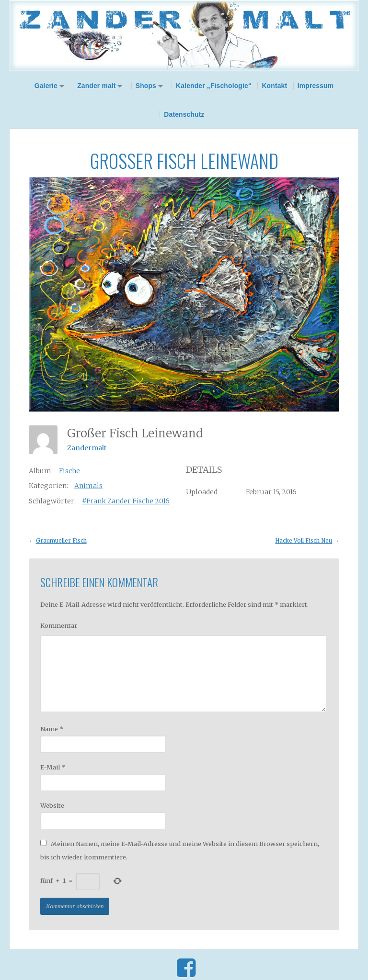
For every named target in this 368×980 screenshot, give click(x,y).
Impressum (316, 86)
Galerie (46, 86)
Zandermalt (87, 448)
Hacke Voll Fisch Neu (304, 541)
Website (52, 805)
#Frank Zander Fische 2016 (126, 501)
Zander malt (97, 86)
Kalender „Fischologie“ (214, 86)
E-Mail (53, 767)
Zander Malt (184, 36)
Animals (88, 486)
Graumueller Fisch (61, 541)
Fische (69, 471)
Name (52, 729)
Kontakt (274, 86)
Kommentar (59, 625)
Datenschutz (184, 114)
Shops (146, 86)
